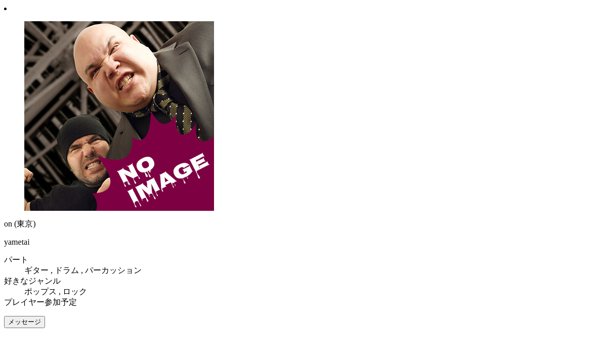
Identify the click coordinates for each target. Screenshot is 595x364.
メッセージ (25, 322)
